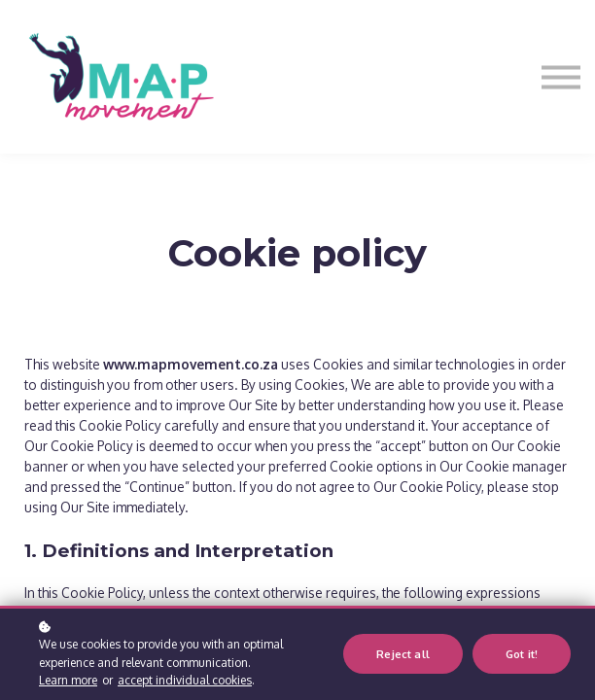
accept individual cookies (185, 680)
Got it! (522, 654)
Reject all (403, 654)
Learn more (68, 680)
